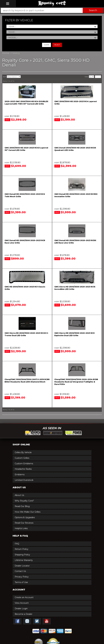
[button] (52, 10)
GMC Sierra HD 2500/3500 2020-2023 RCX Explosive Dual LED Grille (74, 334)
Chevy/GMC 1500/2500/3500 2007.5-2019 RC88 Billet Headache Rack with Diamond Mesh (27, 381)
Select (57, 45)
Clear (46, 45)
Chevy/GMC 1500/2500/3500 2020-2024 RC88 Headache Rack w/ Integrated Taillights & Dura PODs (76, 382)
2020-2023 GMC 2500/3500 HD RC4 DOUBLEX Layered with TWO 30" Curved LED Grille (26, 103)
